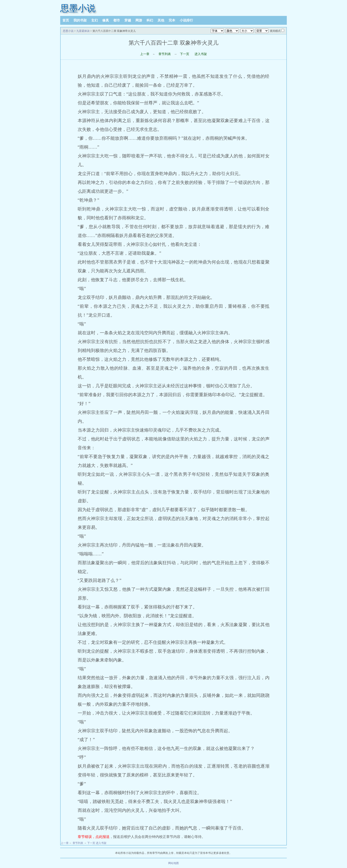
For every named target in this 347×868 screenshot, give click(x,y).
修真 (106, 20)
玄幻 (94, 20)
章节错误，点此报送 (94, 837)
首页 (66, 20)
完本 (172, 20)
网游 (139, 20)
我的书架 (80, 20)
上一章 (145, 54)
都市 (117, 20)
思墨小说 (78, 8)
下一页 (185, 54)
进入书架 (201, 54)
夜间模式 (275, 31)
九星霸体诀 (83, 31)
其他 (161, 20)
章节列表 (165, 54)
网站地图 (173, 863)
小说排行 (186, 20)
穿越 (128, 20)
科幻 (150, 20)
